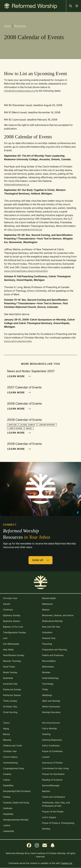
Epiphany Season (12, 621)
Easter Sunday (10, 672)
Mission (46, 610)
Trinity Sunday (10, 701)
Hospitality (8, 814)
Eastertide (8, 678)
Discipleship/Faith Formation (17, 791)
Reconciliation (49, 661)
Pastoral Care (49, 638)
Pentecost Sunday (12, 689)
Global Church (28, 425)
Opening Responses (52, 740)
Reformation (48, 667)
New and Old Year (51, 627)
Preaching (47, 644)
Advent (7, 604)
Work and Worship (51, 701)
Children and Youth (12, 746)
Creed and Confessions (54, 797)
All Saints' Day (10, 707)
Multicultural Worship (52, 621)
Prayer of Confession (52, 751)
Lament (46, 757)
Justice (7, 825)
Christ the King (10, 712)
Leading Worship (47, 425)
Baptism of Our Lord (13, 627)
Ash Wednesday (11, 644)
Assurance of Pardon (52, 763)
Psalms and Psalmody (53, 655)
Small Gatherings (50, 678)
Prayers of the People (53, 812)
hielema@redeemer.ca (17, 185)
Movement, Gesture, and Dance (58, 615)
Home (7, 26)
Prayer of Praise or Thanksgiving (58, 823)
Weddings (47, 695)
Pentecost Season (12, 695)
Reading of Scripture (52, 780)
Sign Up (41, 560)
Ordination (47, 632)
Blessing (7, 740)
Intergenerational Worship (16, 820)
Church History (10, 757)
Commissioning (10, 763)
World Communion (51, 707)
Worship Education (51, 712)
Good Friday (9, 667)
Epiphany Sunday (12, 615)
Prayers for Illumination (53, 774)
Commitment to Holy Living (55, 768)
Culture (7, 780)
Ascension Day (10, 684)
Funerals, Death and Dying (16, 803)
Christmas (8, 610)
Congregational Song (13, 768)
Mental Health (49, 598)
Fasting (7, 797)
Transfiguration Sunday (14, 632)
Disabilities (8, 785)
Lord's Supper (16, 428)
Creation (7, 774)
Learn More (19, 376)
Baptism (13, 425)
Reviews (46, 672)
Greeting (46, 734)
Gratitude (8, 808)
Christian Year (10, 751)
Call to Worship (49, 728)
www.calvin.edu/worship (18, 341)
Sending (46, 829)
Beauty (6, 734)
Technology (48, 684)
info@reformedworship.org (19, 91)
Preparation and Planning (55, 649)
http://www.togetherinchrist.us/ (25, 230)
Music (29, 428)
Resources (20, 26)
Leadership (9, 831)
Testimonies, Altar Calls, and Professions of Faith (56, 804)
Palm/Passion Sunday (14, 655)
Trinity (45, 689)
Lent (5, 638)
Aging (6, 728)
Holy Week (8, 649)
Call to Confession (51, 746)
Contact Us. (67, 863)
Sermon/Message (51, 785)
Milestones (47, 604)
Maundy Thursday (12, 661)
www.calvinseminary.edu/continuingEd (26, 271)
